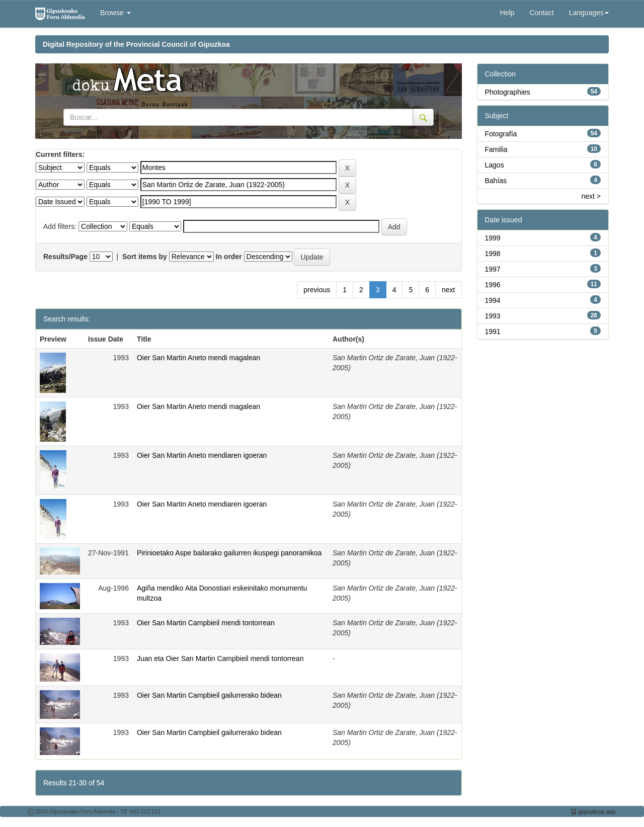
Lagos (495, 165)
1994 (493, 300)
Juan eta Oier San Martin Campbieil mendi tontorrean (220, 658)
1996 (493, 285)
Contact (541, 13)
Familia (496, 149)
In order (229, 257)
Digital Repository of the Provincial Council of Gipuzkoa (136, 44)
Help (507, 13)
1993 (493, 316)
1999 (493, 238)
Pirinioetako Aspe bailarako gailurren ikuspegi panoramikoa (229, 553)
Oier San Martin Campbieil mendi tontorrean (206, 623)
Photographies (508, 92)
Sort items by (145, 257)
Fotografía (501, 134)
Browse (115, 13)
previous (317, 290)
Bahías (496, 181)
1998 (493, 254)
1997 (493, 269)
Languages (589, 13)
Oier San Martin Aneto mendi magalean (198, 358)
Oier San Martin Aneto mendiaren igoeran (202, 455)
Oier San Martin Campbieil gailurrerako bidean (209, 695)
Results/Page (65, 257)
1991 (493, 332)
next (448, 290)
